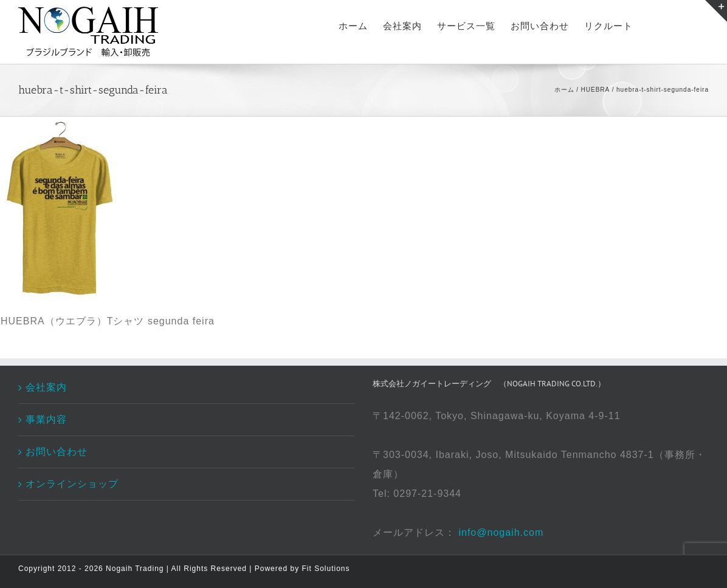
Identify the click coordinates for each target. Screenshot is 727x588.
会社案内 (46, 387)
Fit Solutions (326, 569)
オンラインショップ (72, 484)
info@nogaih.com (501, 532)
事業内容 (46, 419)
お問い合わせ (57, 452)
